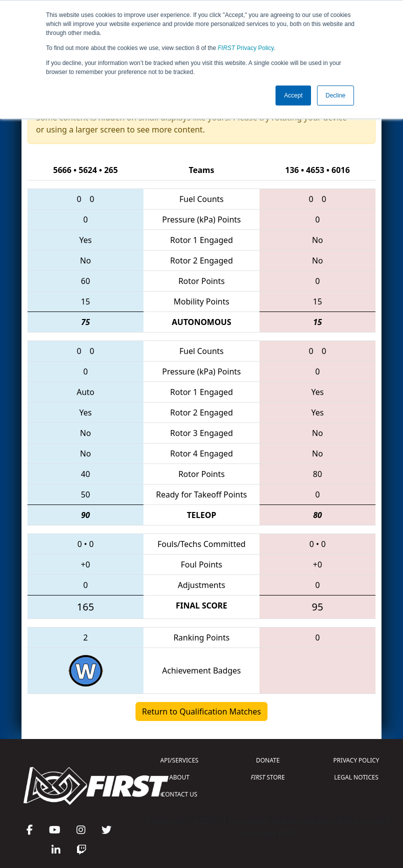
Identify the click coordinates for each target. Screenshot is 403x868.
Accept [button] (293, 95)
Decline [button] (335, 95)
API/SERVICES (179, 760)
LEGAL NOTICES (356, 777)
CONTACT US (179, 794)
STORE (268, 777)
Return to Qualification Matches (201, 711)
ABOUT (179, 777)
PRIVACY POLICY (356, 760)
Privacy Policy (246, 48)
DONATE (268, 760)
